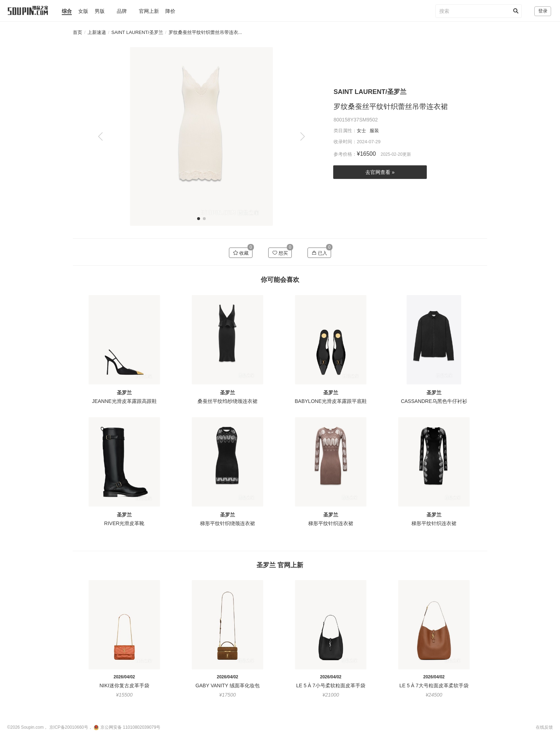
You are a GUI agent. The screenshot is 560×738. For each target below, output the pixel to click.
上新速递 (97, 32)
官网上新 (149, 11)
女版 (83, 11)
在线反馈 (544, 727)
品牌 (122, 11)
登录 (543, 11)
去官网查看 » (380, 172)
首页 (77, 32)
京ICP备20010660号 (69, 727)
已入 (319, 253)
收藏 (241, 253)
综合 (67, 11)
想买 (280, 253)
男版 (100, 11)
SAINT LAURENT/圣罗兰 (137, 32)
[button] (302, 136)
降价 (170, 11)
